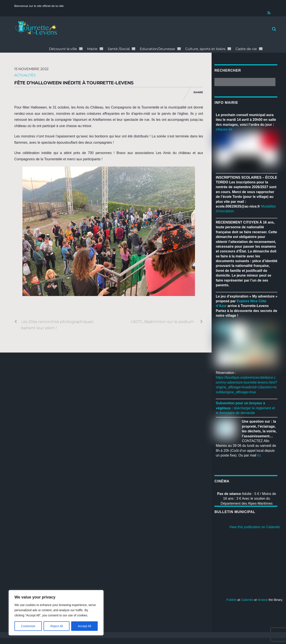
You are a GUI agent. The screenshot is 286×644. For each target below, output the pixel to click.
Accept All (84, 626)
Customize (28, 626)
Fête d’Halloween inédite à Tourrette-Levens (74, 83)
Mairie (92, 49)
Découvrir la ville (63, 49)
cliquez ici (224, 129)
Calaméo (247, 600)
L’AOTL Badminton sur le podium (167, 322)
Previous (25, 232)
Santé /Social (119, 49)
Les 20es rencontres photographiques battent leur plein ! (54, 324)
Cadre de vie (246, 49)
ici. (259, 455)
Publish (231, 600)
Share (198, 92)
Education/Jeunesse (157, 49)
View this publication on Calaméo (255, 527)
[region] (56, 613)
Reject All (57, 626)
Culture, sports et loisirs (205, 49)
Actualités (25, 75)
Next (193, 232)
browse (263, 600)
